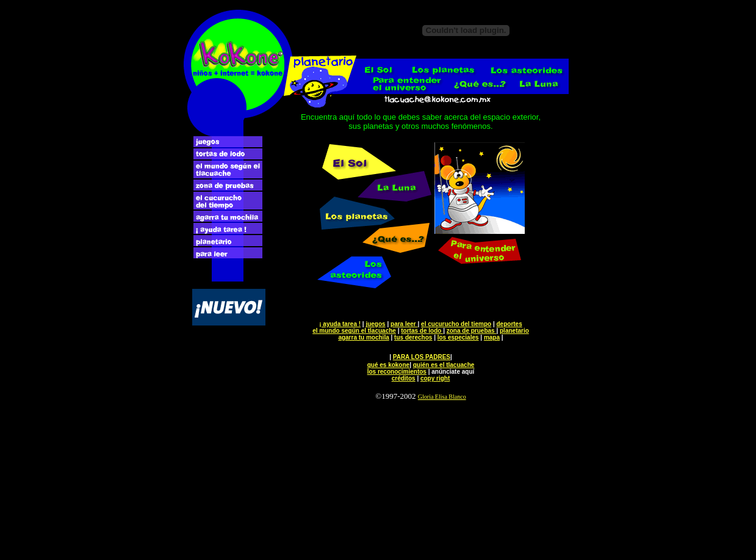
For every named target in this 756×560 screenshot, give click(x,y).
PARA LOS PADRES (422, 357)
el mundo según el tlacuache (354, 331)
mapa (492, 337)
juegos (375, 324)
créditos (404, 378)
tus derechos (413, 337)
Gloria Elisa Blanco (442, 397)
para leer (404, 324)
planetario (514, 331)
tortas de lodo (422, 331)
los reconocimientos (397, 372)
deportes (509, 324)
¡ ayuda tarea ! (340, 324)
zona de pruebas (472, 331)
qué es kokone (388, 365)
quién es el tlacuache (444, 365)
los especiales (458, 337)
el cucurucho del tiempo (456, 324)
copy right (435, 378)
